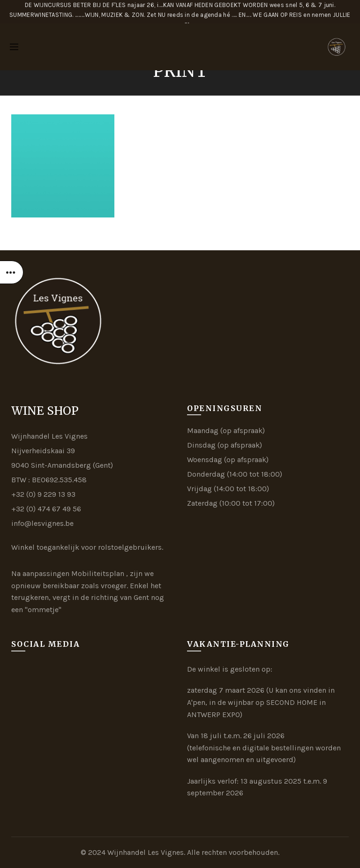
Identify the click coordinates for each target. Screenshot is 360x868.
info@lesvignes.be (42, 523)
